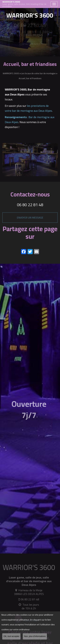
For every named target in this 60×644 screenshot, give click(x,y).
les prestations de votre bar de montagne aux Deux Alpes (28, 108)
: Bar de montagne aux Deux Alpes (30, 120)
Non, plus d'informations (35, 636)
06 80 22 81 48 (30, 205)
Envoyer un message (30, 218)
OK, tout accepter (11, 636)
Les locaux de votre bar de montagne (38, 73)
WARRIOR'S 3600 (26, 4)
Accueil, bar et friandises (30, 78)
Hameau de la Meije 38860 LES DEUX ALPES (28, 592)
